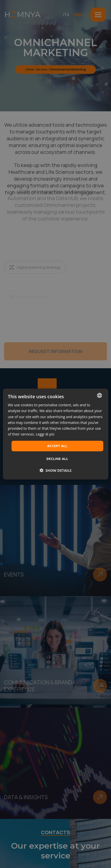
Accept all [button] (57, 446)
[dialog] (56, 434)
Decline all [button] (57, 458)
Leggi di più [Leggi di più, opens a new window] (45, 434)
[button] (56, 470)
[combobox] (99, 395)
